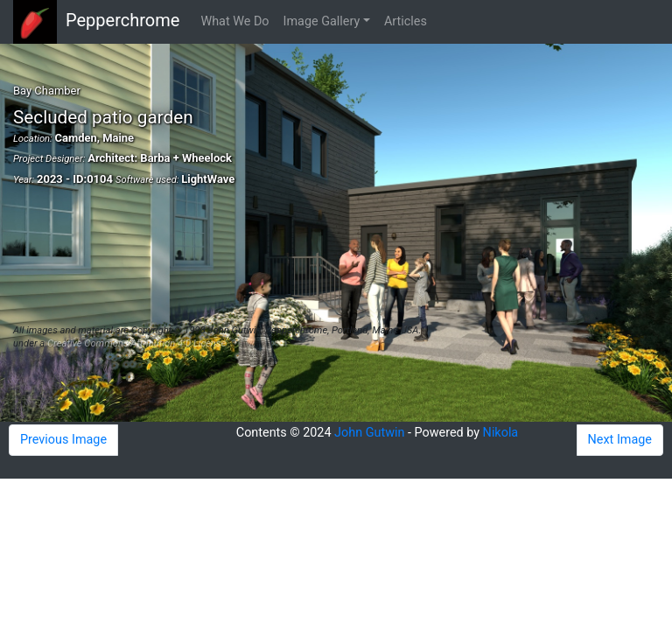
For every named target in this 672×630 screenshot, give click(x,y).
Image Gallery (322, 21)
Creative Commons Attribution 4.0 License (136, 343)
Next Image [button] (620, 440)
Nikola (501, 433)
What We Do (234, 21)
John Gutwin (369, 433)
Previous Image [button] (63, 440)
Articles (406, 21)
